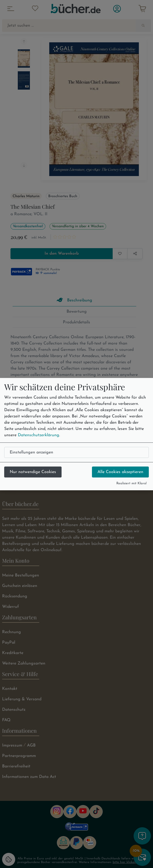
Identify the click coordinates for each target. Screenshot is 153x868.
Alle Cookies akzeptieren (120, 472)
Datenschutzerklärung (39, 435)
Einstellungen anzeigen (31, 452)
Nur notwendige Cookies (33, 472)
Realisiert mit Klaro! (132, 483)
